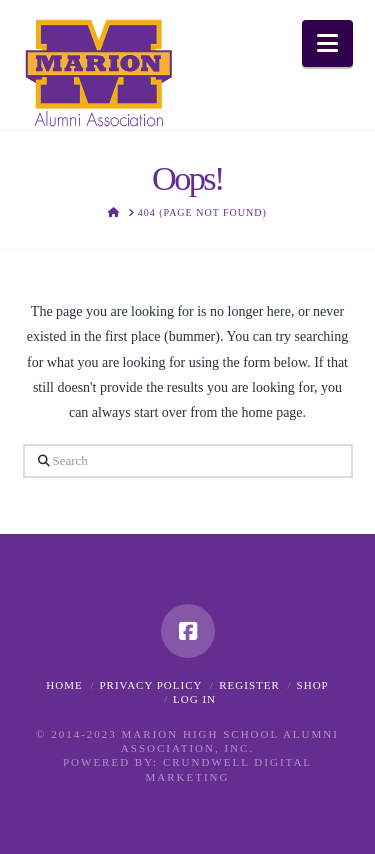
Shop (313, 685)
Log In (194, 699)
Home (64, 685)
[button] (327, 43)
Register (249, 685)
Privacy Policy (150, 685)
